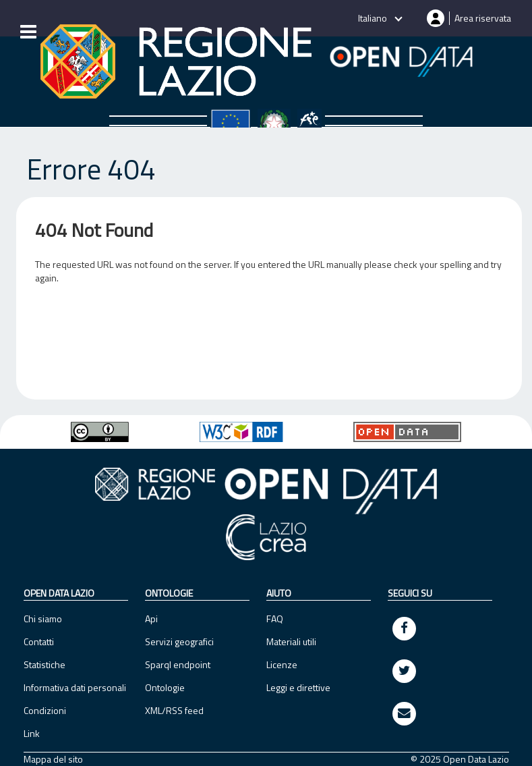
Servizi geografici (179, 641)
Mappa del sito (53, 759)
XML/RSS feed (174, 710)
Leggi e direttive (298, 687)
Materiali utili (291, 641)
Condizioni (45, 710)
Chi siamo (43, 619)
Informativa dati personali (75, 687)
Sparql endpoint (178, 664)
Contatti (39, 641)
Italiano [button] (374, 18)
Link (32, 733)
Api (151, 619)
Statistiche (45, 664)
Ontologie (165, 687)
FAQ (275, 619)
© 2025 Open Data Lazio (460, 759)
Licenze (282, 664)
